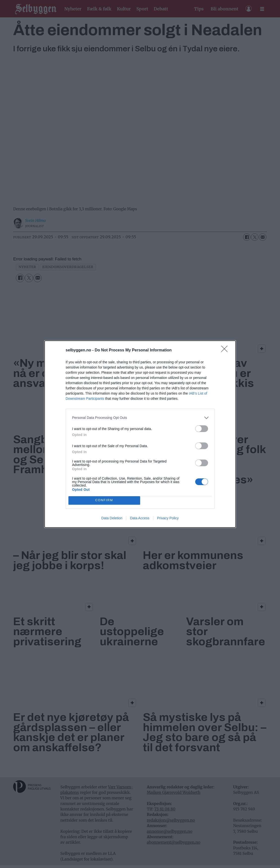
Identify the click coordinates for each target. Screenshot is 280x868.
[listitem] (140, 418)
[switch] (202, 429)
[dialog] (140, 434)
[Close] (226, 350)
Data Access (140, 518)
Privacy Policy (168, 518)
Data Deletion (112, 518)
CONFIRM (104, 500)
